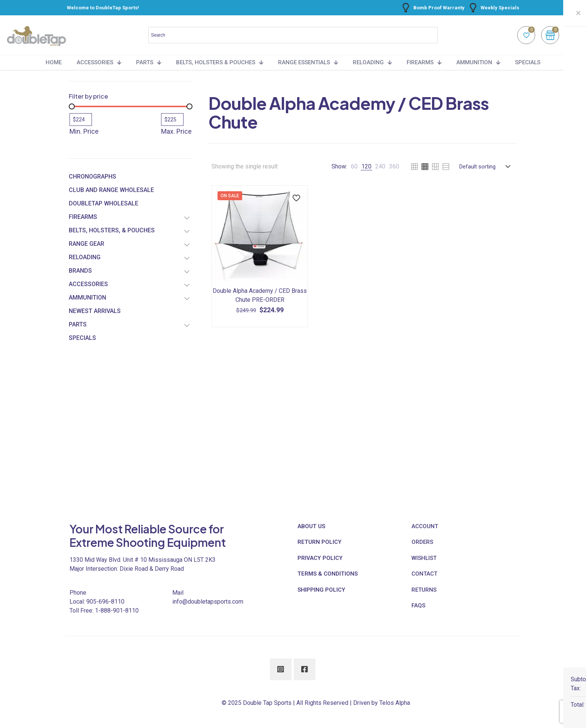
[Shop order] (486, 167)
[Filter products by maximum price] (172, 120)
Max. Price (176, 131)
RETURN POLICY (320, 542)
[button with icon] (281, 669)
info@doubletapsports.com (208, 602)
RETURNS (424, 590)
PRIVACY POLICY (320, 558)
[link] (354, 167)
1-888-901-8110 (117, 611)
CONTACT (424, 574)
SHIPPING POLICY (321, 590)
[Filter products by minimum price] (81, 120)
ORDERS (422, 542)
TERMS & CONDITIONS (328, 574)
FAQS (418, 605)
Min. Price (84, 131)
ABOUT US (311, 526)
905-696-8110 (105, 602)
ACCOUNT (425, 526)
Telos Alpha (395, 703)
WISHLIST (424, 558)
